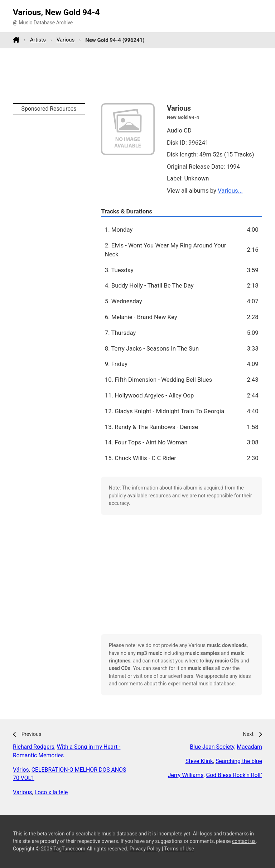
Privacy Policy (145, 849)
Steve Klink (199, 761)
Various (66, 40)
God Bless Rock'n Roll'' (234, 775)
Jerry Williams (186, 775)
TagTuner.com (69, 849)
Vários (21, 770)
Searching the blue (239, 761)
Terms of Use (179, 849)
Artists (38, 40)
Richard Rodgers (34, 747)
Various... (230, 191)
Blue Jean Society (212, 747)
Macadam (249, 747)
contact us (244, 841)
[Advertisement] (137, 76)
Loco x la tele (51, 792)
